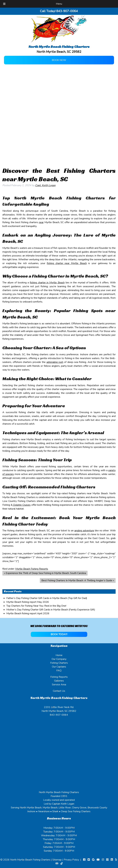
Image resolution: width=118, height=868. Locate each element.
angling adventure (84, 531)
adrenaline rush (55, 362)
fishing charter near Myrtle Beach (67, 263)
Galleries (59, 681)
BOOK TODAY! (59, 634)
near (41, 222)
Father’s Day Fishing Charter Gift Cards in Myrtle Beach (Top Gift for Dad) (47, 598)
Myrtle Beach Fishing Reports (32, 569)
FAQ (59, 671)
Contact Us (59, 691)
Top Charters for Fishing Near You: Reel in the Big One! (36, 606)
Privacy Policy (71, 860)
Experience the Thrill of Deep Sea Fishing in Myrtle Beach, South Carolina (46, 573)
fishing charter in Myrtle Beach (47, 283)
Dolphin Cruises (22, 505)
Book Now (59, 60)
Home (59, 655)
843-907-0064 (59, 715)
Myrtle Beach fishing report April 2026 (28, 613)
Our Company (59, 659)
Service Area (59, 685)
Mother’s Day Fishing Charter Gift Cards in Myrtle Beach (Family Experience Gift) (51, 610)
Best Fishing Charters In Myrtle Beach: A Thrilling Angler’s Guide (77, 580)
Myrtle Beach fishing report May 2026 (28, 602)
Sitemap (57, 860)
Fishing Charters (59, 663)
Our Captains (59, 667)
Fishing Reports (59, 677)
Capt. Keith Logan (45, 185)
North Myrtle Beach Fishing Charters (31, 860)
